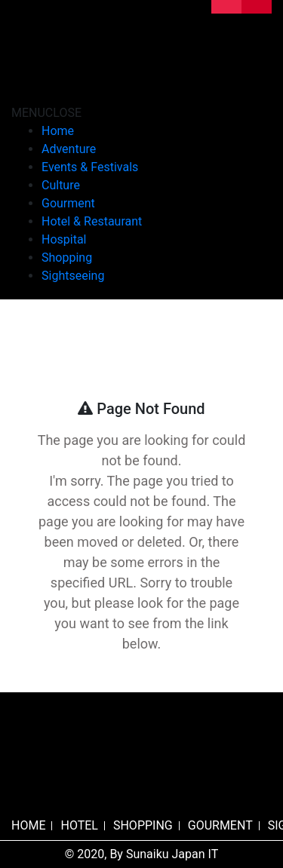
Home (58, 131)
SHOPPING (143, 825)
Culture (61, 185)
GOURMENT (220, 825)
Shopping (67, 258)
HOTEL (79, 825)
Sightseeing (73, 276)
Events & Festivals (90, 167)
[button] (46, 113)
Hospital (64, 239)
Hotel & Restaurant (92, 221)
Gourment (68, 203)
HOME (28, 825)
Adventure (69, 149)
